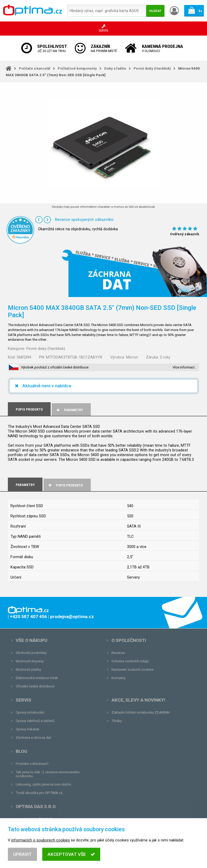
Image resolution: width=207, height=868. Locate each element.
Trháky (117, 721)
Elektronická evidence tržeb (37, 678)
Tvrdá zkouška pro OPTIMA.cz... (40, 793)
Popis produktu (65, 485)
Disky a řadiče (115, 68)
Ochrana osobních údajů (130, 661)
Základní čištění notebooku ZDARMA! (141, 712)
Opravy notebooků (30, 712)
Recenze (118, 653)
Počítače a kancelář (35, 68)
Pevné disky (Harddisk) (152, 68)
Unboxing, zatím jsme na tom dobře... (44, 784)
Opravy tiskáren (28, 729)
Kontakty (118, 678)
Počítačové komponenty (77, 68)
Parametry (69, 410)
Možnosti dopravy (30, 661)
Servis (23, 700)
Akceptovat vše (71, 859)
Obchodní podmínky (31, 653)
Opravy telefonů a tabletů (35, 721)
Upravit (22, 859)
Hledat (155, 11)
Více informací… (185, 367)
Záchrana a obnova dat (33, 738)
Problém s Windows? (32, 764)
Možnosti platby (28, 670)
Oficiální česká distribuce (35, 686)
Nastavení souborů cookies (132, 670)
